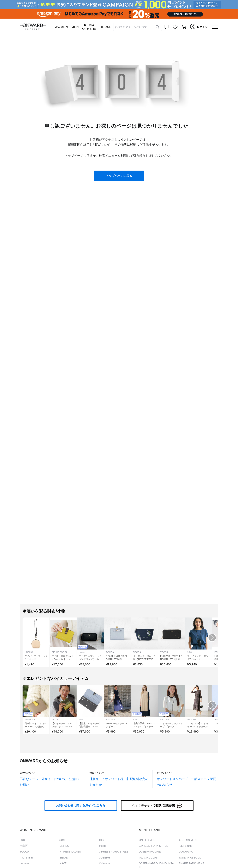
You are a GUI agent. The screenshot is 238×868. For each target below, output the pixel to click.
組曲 (62, 840)
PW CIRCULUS (148, 858)
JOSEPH (105, 858)
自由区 (24, 846)
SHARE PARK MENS (191, 863)
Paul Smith (26, 858)
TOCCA (24, 852)
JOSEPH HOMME (150, 852)
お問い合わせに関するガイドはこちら (81, 805)
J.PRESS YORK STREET (115, 852)
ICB (101, 840)
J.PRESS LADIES (70, 852)
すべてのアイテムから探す (131, 27)
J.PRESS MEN (188, 840)
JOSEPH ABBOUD (190, 858)
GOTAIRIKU (186, 852)
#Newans (105, 863)
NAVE (63, 863)
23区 (22, 840)
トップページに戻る (119, 176)
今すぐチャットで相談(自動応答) (157, 806)
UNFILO (64, 846)
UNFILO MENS (148, 840)
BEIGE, (64, 858)
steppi (103, 846)
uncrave (24, 863)
